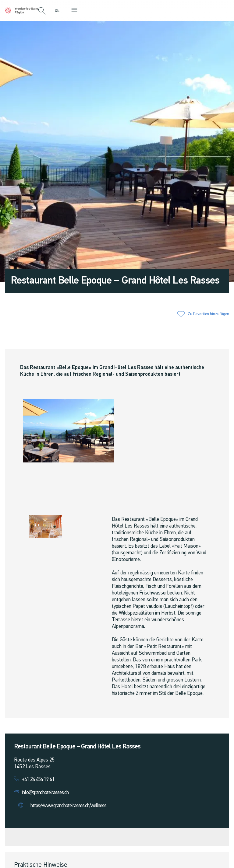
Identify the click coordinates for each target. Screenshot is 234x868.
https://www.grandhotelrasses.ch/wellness (68, 806)
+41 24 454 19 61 (38, 780)
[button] (42, 11)
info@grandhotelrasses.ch (45, 793)
